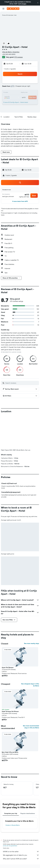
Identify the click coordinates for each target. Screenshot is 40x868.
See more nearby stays (32, 610)
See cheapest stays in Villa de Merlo (30, 652)
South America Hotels (27, 836)
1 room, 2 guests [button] (10, 69)
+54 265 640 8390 (9, 54)
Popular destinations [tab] (28, 780)
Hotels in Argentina (12, 838)
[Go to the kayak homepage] (13, 9)
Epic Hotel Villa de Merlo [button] (10, 719)
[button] (38, 3)
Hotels (16, 836)
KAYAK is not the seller (21, 818)
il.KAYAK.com (9, 836)
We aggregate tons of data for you (21, 822)
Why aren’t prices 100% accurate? (21, 826)
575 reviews (18, 57)
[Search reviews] (22, 383)
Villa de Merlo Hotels (25, 838)
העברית (24, 4)
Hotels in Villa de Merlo (13, 792)
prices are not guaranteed (10, 813)
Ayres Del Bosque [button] (8, 634)
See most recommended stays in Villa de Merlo (31, 694)
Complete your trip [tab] (11, 780)
